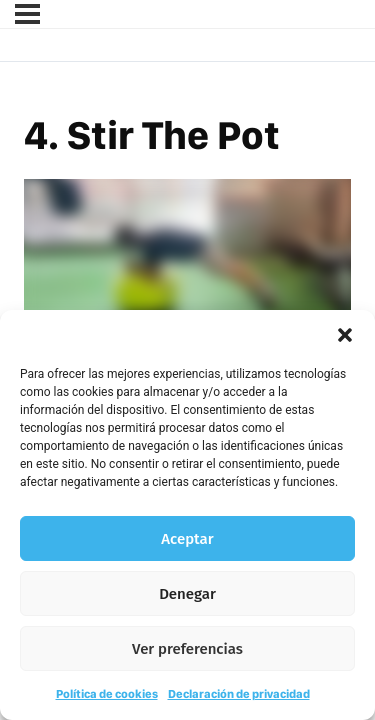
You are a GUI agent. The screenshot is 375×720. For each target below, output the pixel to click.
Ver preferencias (187, 649)
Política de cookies (107, 694)
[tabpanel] (187, 271)
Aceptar (187, 539)
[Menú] (27, 14)
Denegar (187, 594)
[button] (345, 335)
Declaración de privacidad (239, 694)
